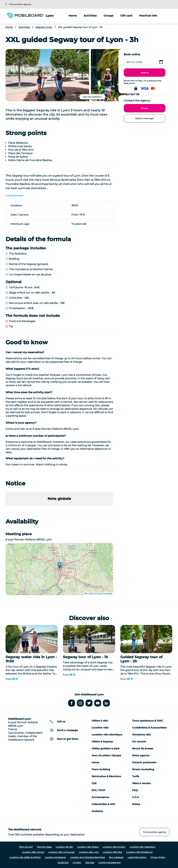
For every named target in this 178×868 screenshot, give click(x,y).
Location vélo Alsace (88, 847)
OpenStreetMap (105, 594)
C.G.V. (136, 797)
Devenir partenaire (144, 762)
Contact (77, 863)
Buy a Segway (116, 857)
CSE (94, 783)
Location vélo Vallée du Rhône (25, 857)
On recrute (139, 742)
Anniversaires (100, 797)
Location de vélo (64, 847)
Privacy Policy (158, 857)
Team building (101, 769)
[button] (6, 509)
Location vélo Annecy (114, 847)
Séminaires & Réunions (106, 776)
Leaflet (89, 594)
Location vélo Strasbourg (139, 852)
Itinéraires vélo (141, 735)
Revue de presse (143, 748)
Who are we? (26, 847)
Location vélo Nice (112, 852)
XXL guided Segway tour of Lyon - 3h (80, 27)
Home (73, 16)
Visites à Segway (102, 742)
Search (145, 73)
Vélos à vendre (141, 783)
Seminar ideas (44, 847)
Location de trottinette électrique (87, 857)
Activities (24, 27)
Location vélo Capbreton (142, 847)
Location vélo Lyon (89, 852)
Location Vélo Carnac (33, 852)
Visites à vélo (100, 721)
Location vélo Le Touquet (61, 852)
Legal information (137, 857)
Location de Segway (55, 857)
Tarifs (136, 776)
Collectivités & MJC (104, 804)
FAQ (135, 790)
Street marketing (143, 769)
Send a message (144, 118)
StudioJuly (63, 863)
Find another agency (18, 4)
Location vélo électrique (107, 735)
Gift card (126, 16)
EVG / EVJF (98, 790)
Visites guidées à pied (106, 748)
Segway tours (44, 27)
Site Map (90, 863)
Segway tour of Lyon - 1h (86, 657)
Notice (136, 804)
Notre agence (141, 755)
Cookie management (110, 863)
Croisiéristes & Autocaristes (149, 728)
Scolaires (97, 811)
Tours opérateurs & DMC (147, 721)
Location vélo (100, 728)
